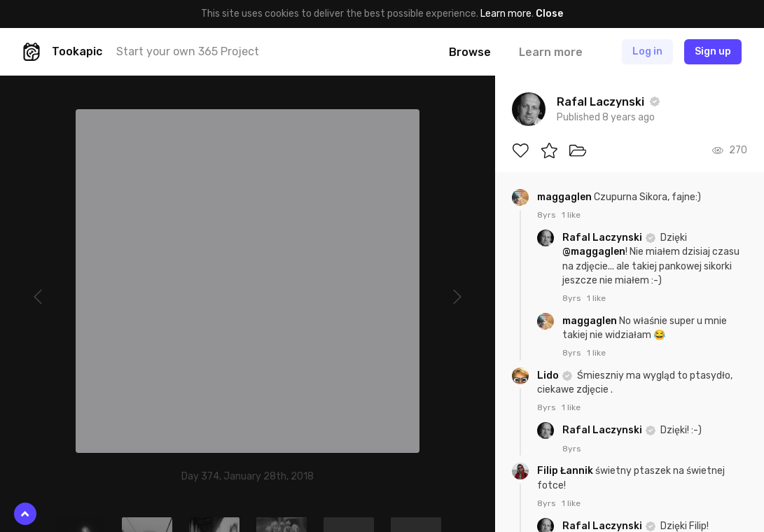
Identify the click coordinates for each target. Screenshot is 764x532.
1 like (571, 215)
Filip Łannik (566, 471)
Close (549, 14)
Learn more (506, 14)
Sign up (713, 51)
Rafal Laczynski (603, 238)
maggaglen (565, 197)
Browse (470, 52)
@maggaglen (594, 252)
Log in (647, 51)
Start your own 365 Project (188, 51)
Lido (549, 376)
